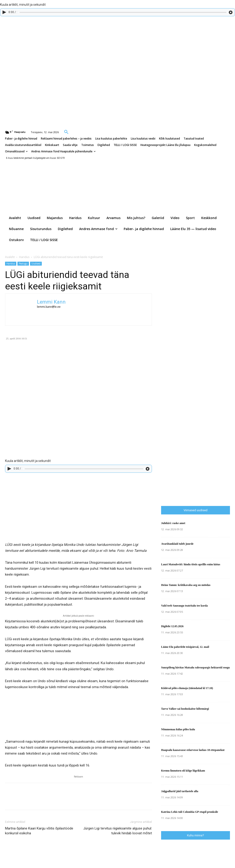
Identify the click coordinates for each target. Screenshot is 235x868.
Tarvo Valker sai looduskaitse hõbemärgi (185, 709)
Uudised (36, 264)
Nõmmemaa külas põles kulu (178, 729)
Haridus (24, 257)
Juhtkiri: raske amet (173, 523)
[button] (66, 132)
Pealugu (23, 264)
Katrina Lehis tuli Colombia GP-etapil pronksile (190, 812)
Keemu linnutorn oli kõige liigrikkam (183, 771)
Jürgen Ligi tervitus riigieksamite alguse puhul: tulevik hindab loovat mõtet (118, 831)
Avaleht (10, 257)
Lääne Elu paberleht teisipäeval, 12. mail (185, 647)
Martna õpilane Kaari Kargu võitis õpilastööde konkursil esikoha (39, 831)
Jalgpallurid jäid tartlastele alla (180, 791)
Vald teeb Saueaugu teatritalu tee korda (184, 606)
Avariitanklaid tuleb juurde (177, 544)
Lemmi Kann (51, 302)
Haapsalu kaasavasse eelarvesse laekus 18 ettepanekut (193, 750)
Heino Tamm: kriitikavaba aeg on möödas (186, 585)
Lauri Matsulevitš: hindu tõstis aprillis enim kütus (191, 564)
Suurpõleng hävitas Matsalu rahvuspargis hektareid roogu (195, 667)
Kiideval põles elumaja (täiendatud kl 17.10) (187, 688)
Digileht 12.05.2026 (172, 626)
